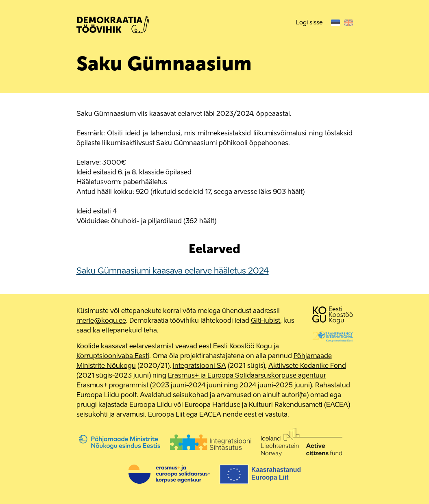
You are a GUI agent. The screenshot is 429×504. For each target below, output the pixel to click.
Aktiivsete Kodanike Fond (307, 366)
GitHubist (266, 321)
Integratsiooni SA (199, 366)
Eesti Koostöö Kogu (243, 347)
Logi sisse (309, 23)
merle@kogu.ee (101, 321)
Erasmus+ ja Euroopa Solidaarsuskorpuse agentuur (247, 376)
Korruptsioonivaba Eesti (113, 356)
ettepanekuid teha (129, 331)
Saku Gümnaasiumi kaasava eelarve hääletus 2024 (173, 272)
